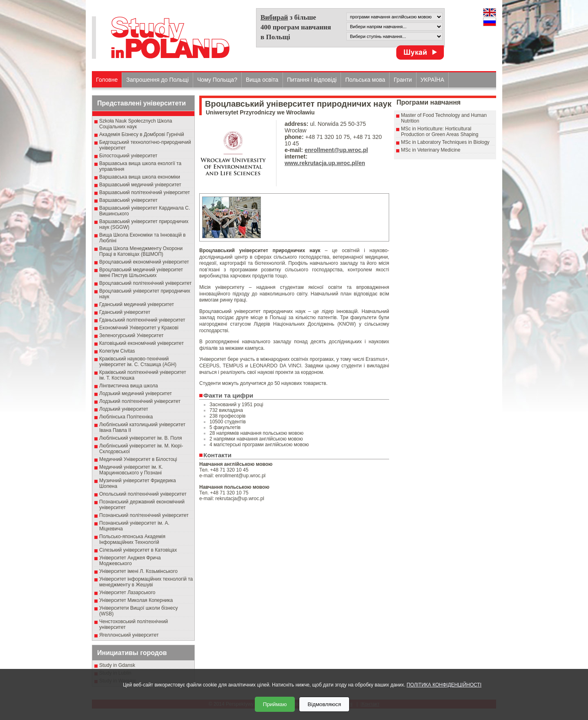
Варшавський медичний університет (140, 185)
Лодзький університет (124, 409)
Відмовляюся (324, 704)
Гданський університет (125, 312)
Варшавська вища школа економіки (140, 177)
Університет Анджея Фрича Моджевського (130, 561)
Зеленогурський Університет (131, 335)
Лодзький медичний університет (136, 394)
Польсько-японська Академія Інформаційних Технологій (132, 539)
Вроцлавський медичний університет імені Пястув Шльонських (141, 273)
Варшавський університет (128, 200)
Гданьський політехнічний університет (142, 320)
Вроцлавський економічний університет (144, 262)
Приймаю (275, 704)
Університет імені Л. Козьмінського (138, 571)
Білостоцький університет (128, 156)
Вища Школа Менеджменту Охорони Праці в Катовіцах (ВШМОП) (141, 251)
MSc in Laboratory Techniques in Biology (445, 142)
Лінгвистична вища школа (129, 386)
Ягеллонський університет (129, 635)
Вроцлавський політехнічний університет (145, 283)
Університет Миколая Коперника (136, 600)
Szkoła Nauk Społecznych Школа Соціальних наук (136, 124)
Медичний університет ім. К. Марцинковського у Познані (131, 470)
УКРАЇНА (432, 80)
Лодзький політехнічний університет (140, 401)
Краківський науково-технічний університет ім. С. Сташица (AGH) (138, 362)
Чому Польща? (217, 80)
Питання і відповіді (312, 80)
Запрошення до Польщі (157, 80)
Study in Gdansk (117, 665)
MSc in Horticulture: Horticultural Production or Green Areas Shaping (440, 132)
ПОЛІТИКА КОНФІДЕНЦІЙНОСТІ (444, 685)
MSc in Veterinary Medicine (431, 150)
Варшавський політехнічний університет (145, 192)
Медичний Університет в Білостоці (138, 459)
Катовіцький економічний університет (141, 343)
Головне (107, 80)
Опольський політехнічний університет (143, 494)
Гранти (403, 80)
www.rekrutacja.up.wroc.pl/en (325, 163)
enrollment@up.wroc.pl (336, 150)
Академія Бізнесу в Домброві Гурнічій (142, 134)
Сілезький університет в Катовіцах (138, 550)
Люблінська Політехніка (126, 417)
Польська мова (365, 80)
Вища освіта (262, 80)
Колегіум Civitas (117, 351)
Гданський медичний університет (137, 304)
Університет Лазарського (127, 593)
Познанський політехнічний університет (144, 515)
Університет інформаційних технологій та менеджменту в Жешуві (146, 582)
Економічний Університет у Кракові (139, 328)
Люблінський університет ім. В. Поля (141, 438)
